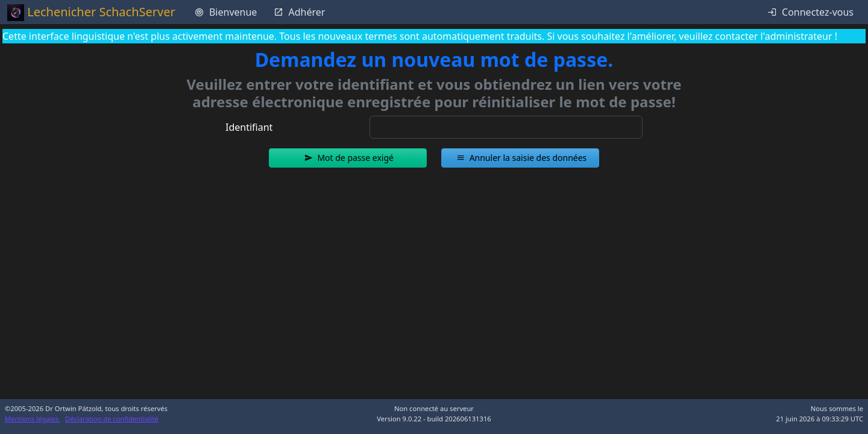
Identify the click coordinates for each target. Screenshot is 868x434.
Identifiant (249, 127)
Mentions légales (33, 419)
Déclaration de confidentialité (112, 419)
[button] (348, 158)
